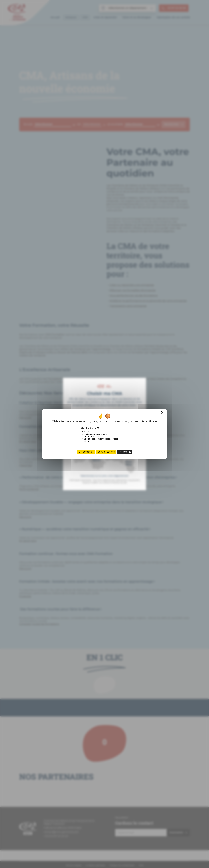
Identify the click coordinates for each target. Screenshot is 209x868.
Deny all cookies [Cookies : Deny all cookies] (106, 452)
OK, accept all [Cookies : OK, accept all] (86, 452)
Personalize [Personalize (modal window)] (125, 452)
